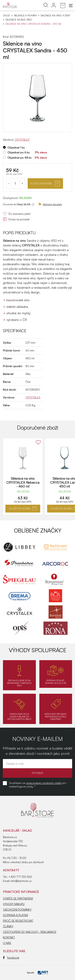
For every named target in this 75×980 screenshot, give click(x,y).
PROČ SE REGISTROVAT (18, 921)
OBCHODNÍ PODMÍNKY (17, 910)
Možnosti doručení (50, 204)
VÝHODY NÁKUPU (14, 904)
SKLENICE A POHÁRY (25, 15)
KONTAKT (9, 937)
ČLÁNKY (8, 926)
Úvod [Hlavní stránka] (6, 15)
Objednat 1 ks (16, 147)
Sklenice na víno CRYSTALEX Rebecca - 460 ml (23, 482)
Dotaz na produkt (16, 219)
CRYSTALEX (22, 140)
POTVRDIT (37, 773)
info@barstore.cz (21, 881)
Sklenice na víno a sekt (55, 15)
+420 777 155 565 (20, 877)
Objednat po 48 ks (19, 158)
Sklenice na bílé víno (19, 20)
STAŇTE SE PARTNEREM (18, 898)
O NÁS (7, 943)
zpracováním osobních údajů (44, 783)
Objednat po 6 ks (19, 152)
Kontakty (11, 870)
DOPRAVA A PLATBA (15, 915)
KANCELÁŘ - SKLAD (17, 830)
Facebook (11, 958)
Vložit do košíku (45, 183)
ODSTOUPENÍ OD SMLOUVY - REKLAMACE (30, 932)
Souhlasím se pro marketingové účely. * (38, 785)
